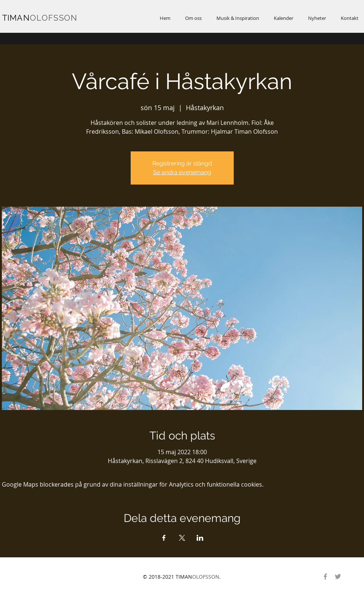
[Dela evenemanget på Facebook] (164, 538)
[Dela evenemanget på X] (182, 538)
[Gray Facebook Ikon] (325, 576)
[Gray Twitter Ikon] (338, 576)
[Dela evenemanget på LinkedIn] (200, 538)
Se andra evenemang (182, 172)
